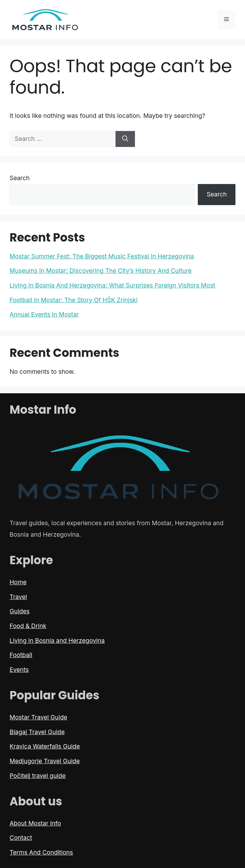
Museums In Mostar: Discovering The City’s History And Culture (101, 271)
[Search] (125, 139)
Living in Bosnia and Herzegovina (57, 641)
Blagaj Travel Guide (37, 732)
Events (19, 670)
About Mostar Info (35, 823)
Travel (18, 597)
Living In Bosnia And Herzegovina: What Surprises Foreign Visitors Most (112, 285)
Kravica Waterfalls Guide (45, 746)
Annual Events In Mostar (44, 315)
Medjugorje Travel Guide (45, 761)
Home (18, 582)
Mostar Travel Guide (38, 717)
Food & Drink (28, 626)
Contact (21, 838)
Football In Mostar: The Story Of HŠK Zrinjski (74, 300)
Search (20, 178)
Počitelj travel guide (38, 776)
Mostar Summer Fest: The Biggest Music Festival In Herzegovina (102, 256)
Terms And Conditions (41, 853)
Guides (20, 611)
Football (21, 655)
